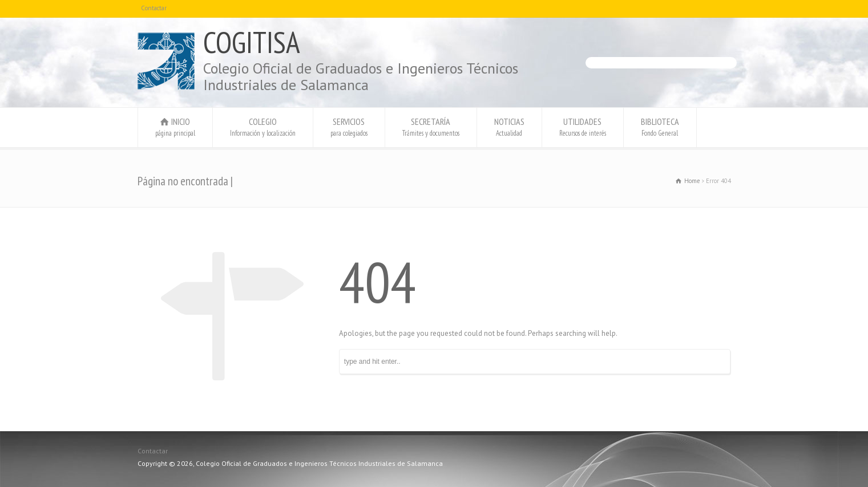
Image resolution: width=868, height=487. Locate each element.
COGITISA (252, 42)
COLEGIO (263, 127)
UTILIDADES (583, 127)
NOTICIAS (509, 127)
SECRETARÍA (431, 127)
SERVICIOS (349, 127)
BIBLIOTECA (660, 127)
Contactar (154, 8)
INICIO (175, 127)
